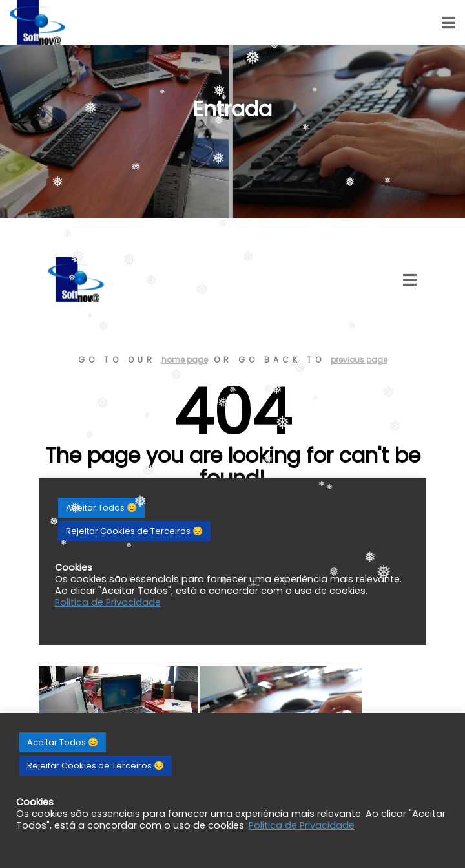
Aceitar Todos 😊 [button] (63, 742)
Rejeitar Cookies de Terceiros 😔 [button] (96, 766)
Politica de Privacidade (302, 825)
